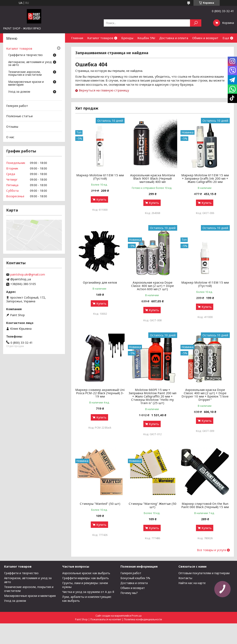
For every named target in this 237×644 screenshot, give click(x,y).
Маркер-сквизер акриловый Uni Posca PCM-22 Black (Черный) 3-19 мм (100, 393)
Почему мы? (129, 593)
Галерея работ (131, 573)
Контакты (185, 578)
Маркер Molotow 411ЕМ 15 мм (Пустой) (205, 284)
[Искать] (196, 23)
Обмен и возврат (205, 38)
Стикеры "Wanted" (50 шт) (100, 504)
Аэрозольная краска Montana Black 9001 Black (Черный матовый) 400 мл (153, 178)
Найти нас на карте (192, 583)
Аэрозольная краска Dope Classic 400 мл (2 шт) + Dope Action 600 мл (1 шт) (153, 286)
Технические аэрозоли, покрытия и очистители (25, 74)
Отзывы (12, 126)
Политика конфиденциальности (143, 619)
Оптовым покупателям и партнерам (204, 573)
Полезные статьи (19, 116)
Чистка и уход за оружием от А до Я (88, 592)
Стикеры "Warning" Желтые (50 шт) (153, 505)
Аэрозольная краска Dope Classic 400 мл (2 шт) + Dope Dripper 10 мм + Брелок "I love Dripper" (205, 395)
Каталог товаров (100, 38)
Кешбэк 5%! (146, 38)
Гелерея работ (17, 106)
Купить (101, 199)
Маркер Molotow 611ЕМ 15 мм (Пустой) (100, 177)
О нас (10, 137)
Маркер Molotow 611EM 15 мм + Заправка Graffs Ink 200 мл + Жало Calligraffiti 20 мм (205, 178)
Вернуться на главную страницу (104, 90)
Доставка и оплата (174, 38)
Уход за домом (19, 92)
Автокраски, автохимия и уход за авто (30, 64)
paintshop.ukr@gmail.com (28, 275)
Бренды (127, 38)
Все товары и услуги (212, 550)
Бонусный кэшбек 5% (135, 578)
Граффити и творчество (25, 55)
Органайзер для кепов (100, 282)
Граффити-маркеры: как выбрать (86, 578)
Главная (77, 38)
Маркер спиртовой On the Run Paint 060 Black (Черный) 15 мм (205, 505)
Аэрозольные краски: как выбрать (86, 573)
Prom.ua (137, 616)
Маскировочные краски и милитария (26, 83)
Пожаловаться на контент (106, 619)
